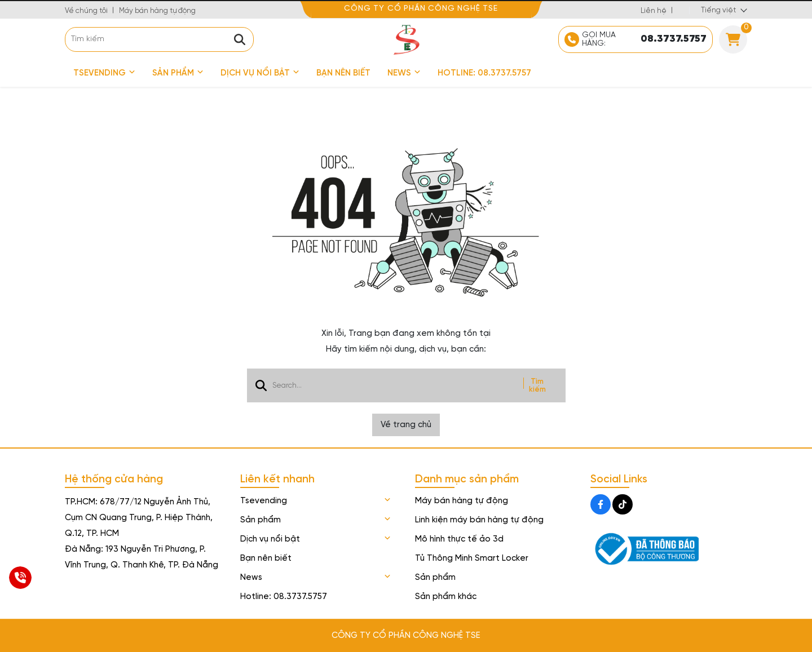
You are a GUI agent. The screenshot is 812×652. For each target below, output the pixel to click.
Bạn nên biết (343, 73)
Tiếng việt (718, 10)
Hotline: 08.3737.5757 (484, 73)
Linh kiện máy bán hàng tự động (479, 520)
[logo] (406, 39)
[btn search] (240, 39)
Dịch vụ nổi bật (260, 73)
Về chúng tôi (86, 11)
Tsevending (104, 73)
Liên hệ (654, 11)
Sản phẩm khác (446, 597)
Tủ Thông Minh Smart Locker (472, 558)
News (404, 73)
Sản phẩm (178, 73)
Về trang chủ (406, 425)
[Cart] (733, 39)
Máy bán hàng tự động (157, 11)
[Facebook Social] (601, 504)
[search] (159, 39)
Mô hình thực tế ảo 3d (459, 539)
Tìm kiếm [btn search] (537, 385)
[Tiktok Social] (623, 504)
